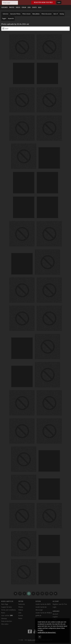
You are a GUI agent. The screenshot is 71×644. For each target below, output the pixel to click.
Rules (3, 613)
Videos (18, 7)
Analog (62, 14)
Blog (40, 7)
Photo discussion (47, 14)
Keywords (11, 19)
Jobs (29, 7)
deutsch (55, 614)
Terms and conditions (8, 610)
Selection (6, 14)
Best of (56, 14)
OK (40, 637)
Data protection (7, 621)
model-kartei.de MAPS (43, 604)
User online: (7, 616)
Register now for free (43, 2)
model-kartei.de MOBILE (44, 613)
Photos (12, 7)
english (55, 617)
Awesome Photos (15, 14)
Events (34, 7)
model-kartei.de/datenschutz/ (47, 633)
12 (51, 594)
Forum (24, 7)
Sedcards (5, 7)
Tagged (4, 19)
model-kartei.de (33, 640)
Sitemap (4, 619)
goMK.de (38, 616)
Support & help (6, 607)
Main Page (5, 604)
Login (59, 2)
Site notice (5, 624)
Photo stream (26, 14)
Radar (20, 618)
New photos (36, 14)
